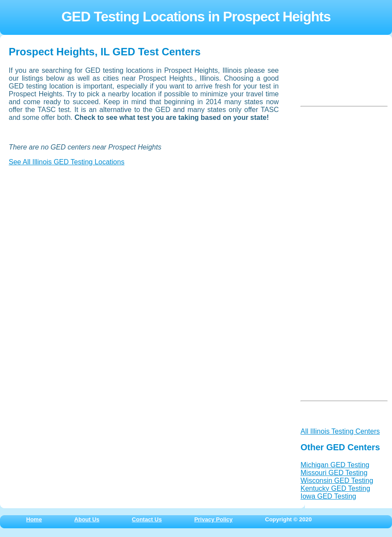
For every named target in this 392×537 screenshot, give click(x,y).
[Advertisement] (74, 228)
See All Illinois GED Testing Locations (67, 162)
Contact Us (147, 519)
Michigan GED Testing (335, 465)
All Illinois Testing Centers (340, 431)
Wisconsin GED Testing (337, 481)
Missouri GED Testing (334, 473)
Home (34, 519)
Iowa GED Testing (328, 496)
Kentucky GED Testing (335, 488)
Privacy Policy (213, 519)
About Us (87, 519)
